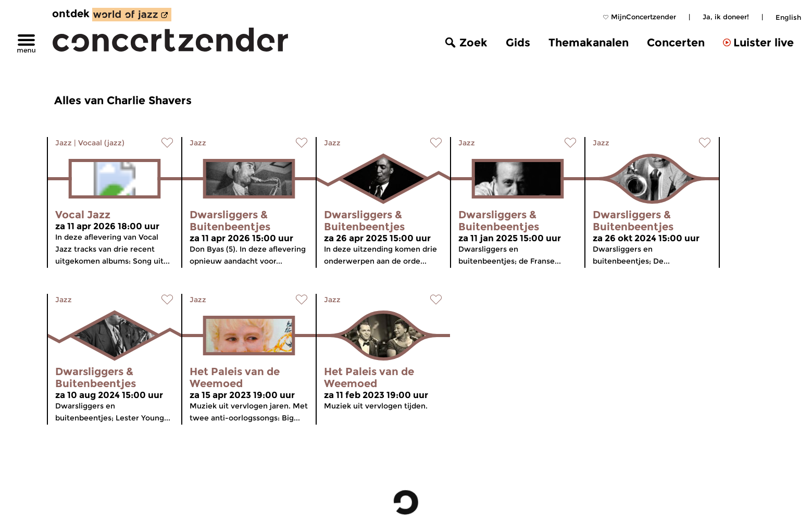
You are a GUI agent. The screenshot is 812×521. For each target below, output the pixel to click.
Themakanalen (589, 42)
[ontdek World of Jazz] (132, 15)
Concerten (676, 42)
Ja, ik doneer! (726, 17)
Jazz (64, 143)
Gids (518, 42)
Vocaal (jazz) (101, 143)
